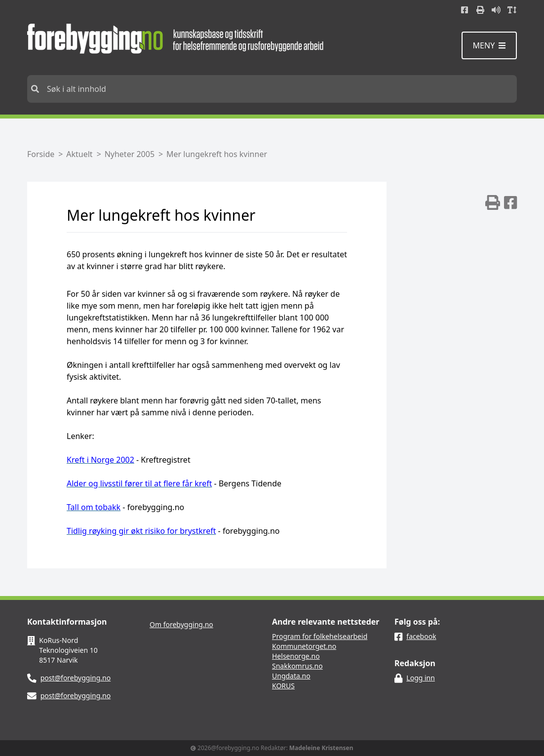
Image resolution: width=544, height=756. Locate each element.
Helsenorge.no (296, 656)
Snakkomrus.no (297, 666)
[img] (493, 202)
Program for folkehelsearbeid (320, 636)
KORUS (283, 686)
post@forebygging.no (76, 678)
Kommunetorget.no (304, 646)
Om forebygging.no (181, 624)
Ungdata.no (291, 676)
